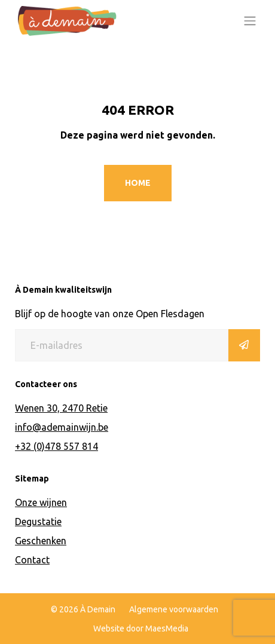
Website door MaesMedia (141, 628)
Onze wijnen (41, 502)
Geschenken (41, 541)
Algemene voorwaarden (174, 609)
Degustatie (38, 522)
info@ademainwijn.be (62, 427)
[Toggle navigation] (250, 21)
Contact (32, 560)
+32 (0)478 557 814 (56, 446)
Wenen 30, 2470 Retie (61, 408)
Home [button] (138, 183)
